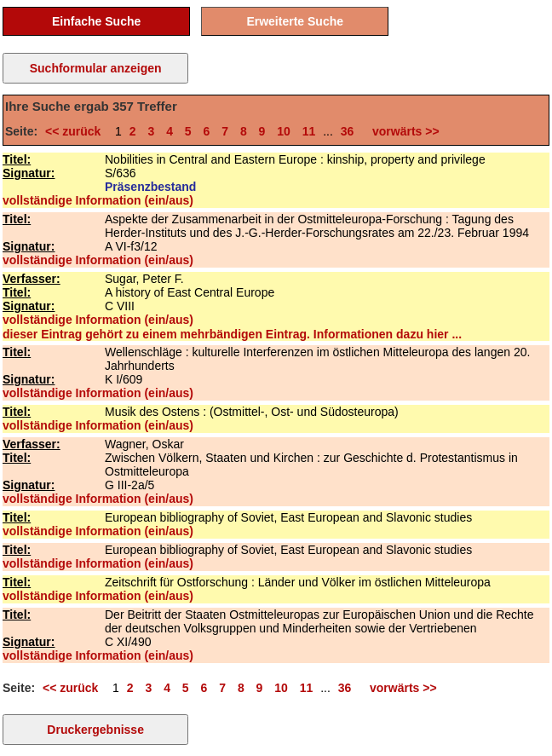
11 (309, 131)
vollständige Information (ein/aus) (98, 200)
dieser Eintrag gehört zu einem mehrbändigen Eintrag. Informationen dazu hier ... (232, 334)
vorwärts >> (402, 131)
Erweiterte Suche (295, 21)
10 (284, 131)
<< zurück (76, 131)
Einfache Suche (96, 21)
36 (348, 131)
